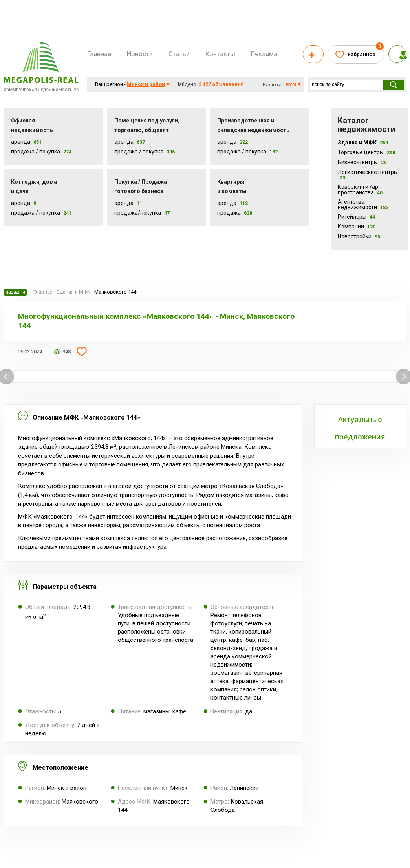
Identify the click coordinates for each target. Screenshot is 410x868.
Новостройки (359, 236)
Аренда (21, 142)
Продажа (229, 213)
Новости (140, 54)
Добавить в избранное (82, 352)
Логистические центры (368, 175)
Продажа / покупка (139, 152)
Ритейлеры (356, 217)
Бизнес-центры (363, 162)
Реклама (264, 54)
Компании (357, 227)
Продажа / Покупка (36, 152)
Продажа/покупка (138, 213)
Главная (99, 54)
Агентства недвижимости (363, 205)
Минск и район (146, 84)
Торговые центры (366, 152)
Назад (15, 292)
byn (291, 85)
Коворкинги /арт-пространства (360, 190)
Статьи (179, 54)
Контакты (220, 54)
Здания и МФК (363, 143)
